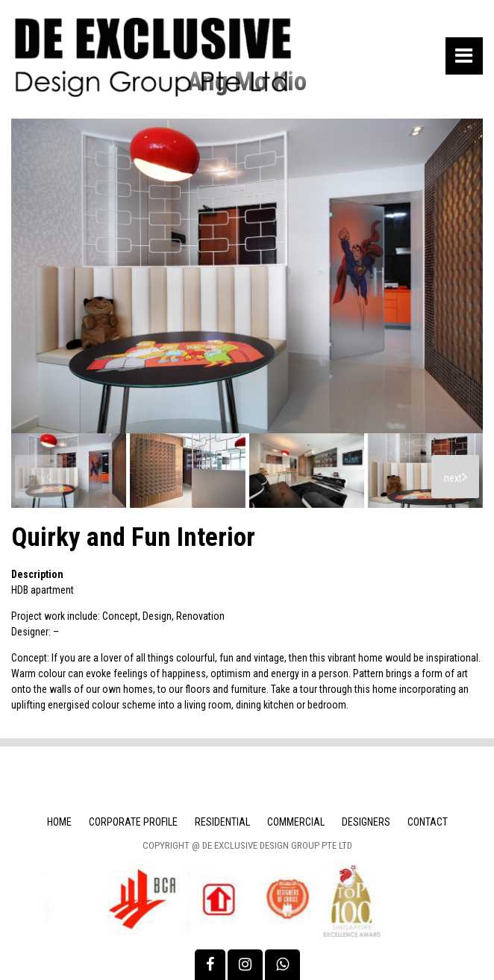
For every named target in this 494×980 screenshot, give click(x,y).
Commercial (296, 822)
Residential (222, 822)
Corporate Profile (133, 822)
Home (59, 822)
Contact (428, 822)
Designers (366, 822)
